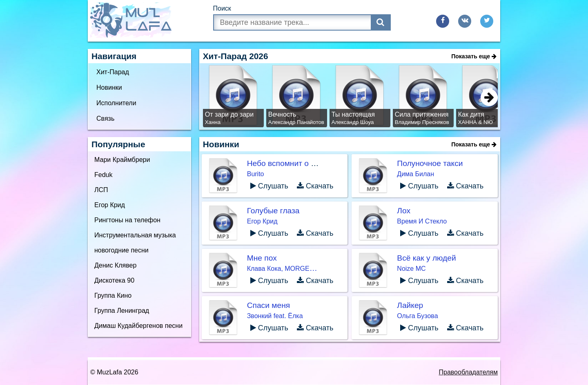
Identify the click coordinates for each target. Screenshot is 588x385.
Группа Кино (113, 295)
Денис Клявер (115, 265)
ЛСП (101, 190)
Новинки (109, 87)
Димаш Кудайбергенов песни (138, 326)
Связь (105, 118)
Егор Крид (110, 205)
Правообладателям (469, 372)
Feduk (103, 175)
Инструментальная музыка (135, 235)
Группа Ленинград (122, 311)
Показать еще (474, 56)
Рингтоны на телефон (127, 220)
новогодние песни (121, 250)
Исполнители (116, 103)
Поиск (222, 8)
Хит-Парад (113, 72)
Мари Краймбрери (122, 160)
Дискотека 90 (114, 280)
